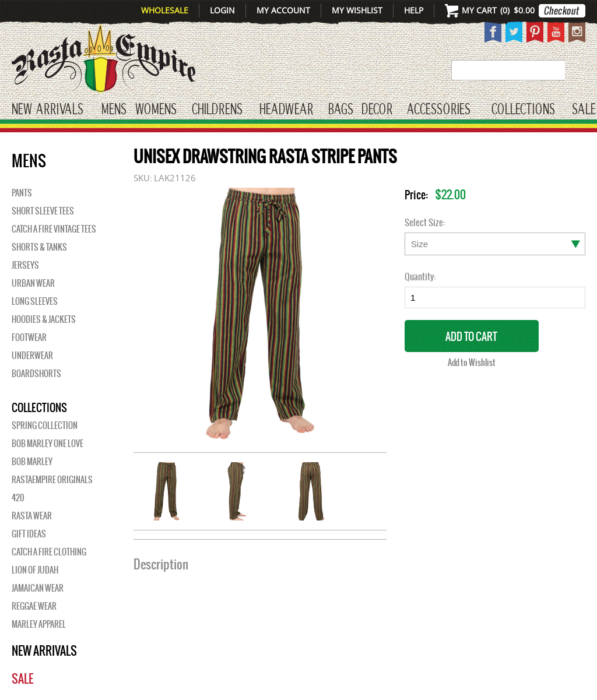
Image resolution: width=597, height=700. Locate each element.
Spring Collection (45, 425)
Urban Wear (33, 283)
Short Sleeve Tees (43, 211)
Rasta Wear (32, 516)
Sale (584, 110)
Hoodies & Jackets (44, 319)
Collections (523, 110)
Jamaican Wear (38, 588)
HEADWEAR (286, 110)
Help (414, 10)
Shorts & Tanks (39, 247)
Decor (377, 110)
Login (222, 10)
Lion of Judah (35, 570)
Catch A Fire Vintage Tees (54, 229)
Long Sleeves (35, 301)
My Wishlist (357, 10)
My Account (283, 10)
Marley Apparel (39, 624)
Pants (22, 193)
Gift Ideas (29, 534)
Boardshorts (36, 374)
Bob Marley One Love (48, 444)
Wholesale (165, 10)
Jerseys (25, 265)
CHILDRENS (217, 110)
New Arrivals (48, 110)
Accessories (439, 110)
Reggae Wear (34, 606)
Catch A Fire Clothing (49, 552)
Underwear (32, 356)
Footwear (29, 337)
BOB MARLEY (32, 462)
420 (18, 498)
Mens (114, 110)
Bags (341, 110)
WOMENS (156, 110)
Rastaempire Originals (52, 480)
